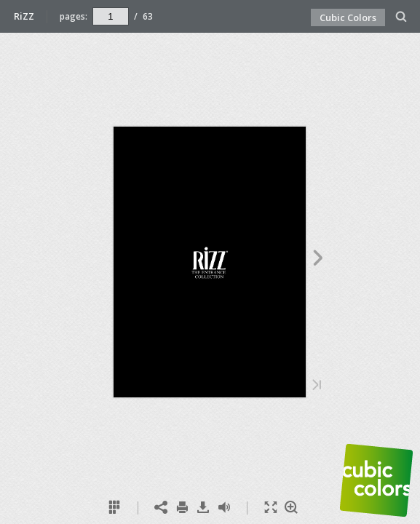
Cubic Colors (348, 17)
